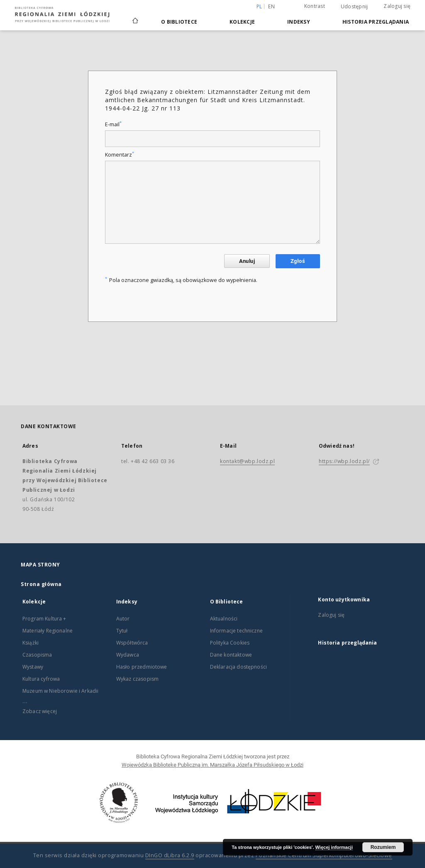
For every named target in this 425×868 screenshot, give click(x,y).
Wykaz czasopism (137, 679)
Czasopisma (37, 655)
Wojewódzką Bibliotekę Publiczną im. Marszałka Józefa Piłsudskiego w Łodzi (212, 765)
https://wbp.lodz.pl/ (344, 461)
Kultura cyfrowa (41, 679)
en (271, 6)
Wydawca (128, 655)
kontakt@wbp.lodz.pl (247, 461)
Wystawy (33, 667)
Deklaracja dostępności (238, 667)
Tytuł (122, 631)
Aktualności (224, 619)
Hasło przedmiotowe (142, 667)
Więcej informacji (334, 847)
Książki (31, 643)
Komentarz (120, 155)
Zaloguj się (397, 6)
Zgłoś (298, 261)
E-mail (113, 124)
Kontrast (315, 6)
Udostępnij (354, 7)
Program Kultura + (44, 619)
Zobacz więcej (40, 711)
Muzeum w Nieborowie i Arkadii (60, 691)
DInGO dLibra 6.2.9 (170, 855)
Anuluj (247, 261)
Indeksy (299, 22)
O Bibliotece (179, 22)
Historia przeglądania (376, 22)
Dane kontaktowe (231, 655)
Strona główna (41, 584)
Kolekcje (242, 22)
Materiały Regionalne (48, 631)
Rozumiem (383, 847)
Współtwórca (132, 643)
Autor (123, 619)
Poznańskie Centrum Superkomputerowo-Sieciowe (324, 855)
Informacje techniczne (236, 631)
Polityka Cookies (230, 643)
